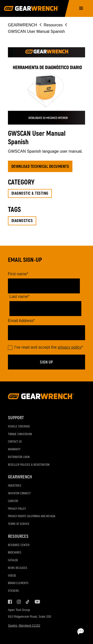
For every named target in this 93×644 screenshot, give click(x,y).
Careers (13, 501)
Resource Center (19, 545)
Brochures (15, 553)
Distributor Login (19, 457)
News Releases (18, 568)
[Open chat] (81, 632)
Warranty (14, 449)
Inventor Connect (19, 493)
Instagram (19, 602)
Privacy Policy (17, 509)
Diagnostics (22, 221)
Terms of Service (19, 524)
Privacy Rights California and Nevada (32, 516)
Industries (15, 486)
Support (16, 418)
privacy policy (70, 347)
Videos (12, 576)
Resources (53, 25)
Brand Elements (18, 583)
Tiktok (28, 602)
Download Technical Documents (40, 167)
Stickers (13, 591)
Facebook (10, 602)
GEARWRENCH (22, 25)
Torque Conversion (20, 434)
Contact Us (15, 442)
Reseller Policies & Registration (29, 465)
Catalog (13, 560)
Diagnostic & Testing (30, 193)
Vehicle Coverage (19, 427)
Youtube (37, 602)
